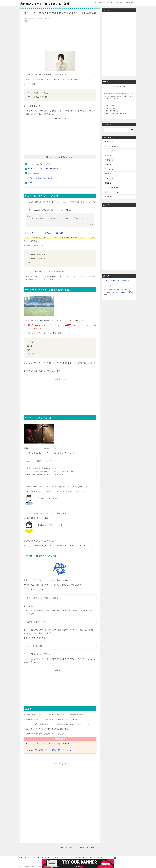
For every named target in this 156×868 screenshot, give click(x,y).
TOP (36, 862)
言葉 (26, 25)
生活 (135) (108, 178)
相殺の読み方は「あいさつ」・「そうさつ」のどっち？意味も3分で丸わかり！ (81, 852)
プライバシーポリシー (120, 297)
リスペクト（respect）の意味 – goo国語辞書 (46, 237)
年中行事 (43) (109, 174)
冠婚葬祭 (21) (109, 164)
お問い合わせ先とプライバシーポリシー (117, 285)
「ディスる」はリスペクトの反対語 (41, 182)
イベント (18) (109, 155)
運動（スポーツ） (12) (112, 197)
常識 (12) (108, 169)
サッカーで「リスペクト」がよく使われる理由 (43, 173)
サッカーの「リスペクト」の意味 (39, 168)
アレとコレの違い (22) (112, 151)
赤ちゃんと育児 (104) (112, 192)
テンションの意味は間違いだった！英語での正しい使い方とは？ (49, 755)
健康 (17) (108, 160)
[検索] (119, 134)
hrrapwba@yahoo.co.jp (118, 118)
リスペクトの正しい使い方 (37, 178)
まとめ (30, 187)
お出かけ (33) (109, 146)
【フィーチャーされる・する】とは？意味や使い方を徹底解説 (50, 748)
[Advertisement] (60, 42)
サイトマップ (108, 289)
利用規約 (131, 297)
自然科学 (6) (109, 183)
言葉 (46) (108, 187)
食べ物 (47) (109, 201)
